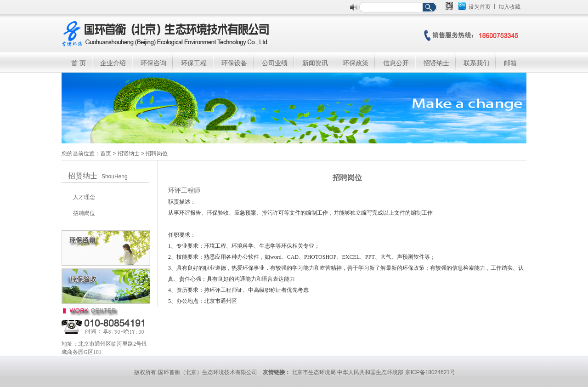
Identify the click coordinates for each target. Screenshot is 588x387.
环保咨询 (153, 63)
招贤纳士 (436, 63)
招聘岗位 (157, 154)
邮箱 (510, 63)
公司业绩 (275, 63)
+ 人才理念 (82, 197)
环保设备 (234, 63)
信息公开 (396, 63)
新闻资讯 (315, 63)
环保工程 (194, 63)
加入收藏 (509, 7)
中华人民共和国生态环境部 (370, 372)
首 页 (79, 63)
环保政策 (356, 63)
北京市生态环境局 (314, 372)
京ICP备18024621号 (430, 372)
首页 (106, 154)
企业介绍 (113, 63)
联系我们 (476, 63)
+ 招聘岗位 (82, 213)
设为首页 (480, 7)
